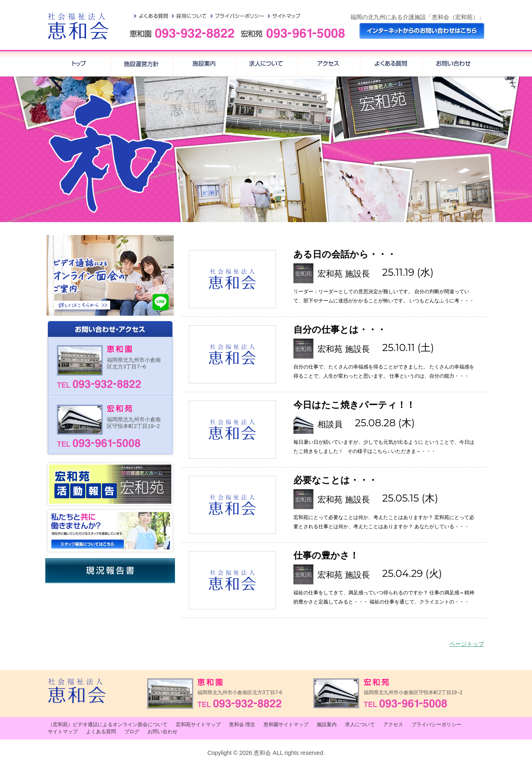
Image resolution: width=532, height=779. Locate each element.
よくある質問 (151, 16)
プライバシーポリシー (237, 16)
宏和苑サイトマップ (198, 725)
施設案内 (204, 63)
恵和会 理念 (141, 63)
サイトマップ (284, 16)
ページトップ (467, 644)
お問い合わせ (453, 63)
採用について (189, 16)
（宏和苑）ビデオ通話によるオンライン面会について (108, 725)
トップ (79, 63)
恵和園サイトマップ (286, 725)
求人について (266, 63)
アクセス (391, 63)
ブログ (132, 732)
